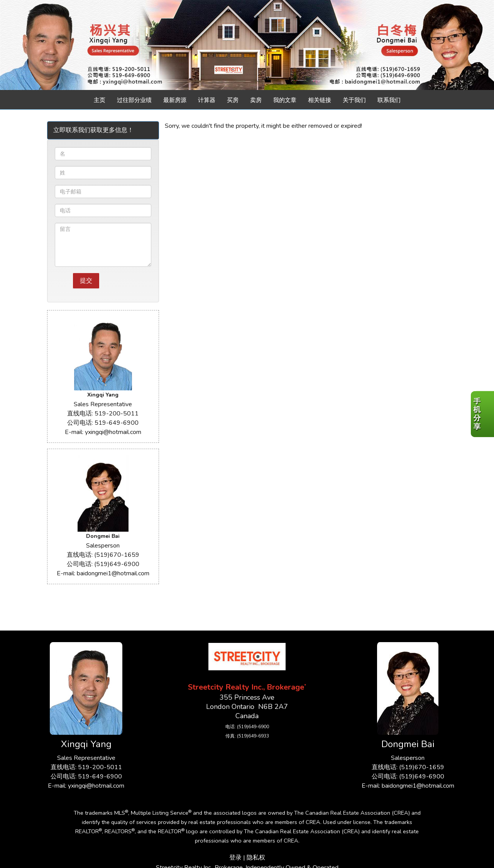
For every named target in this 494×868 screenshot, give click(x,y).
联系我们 (389, 100)
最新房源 (175, 100)
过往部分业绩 (134, 100)
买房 (233, 100)
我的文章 (285, 100)
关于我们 (354, 100)
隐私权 (256, 858)
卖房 (256, 100)
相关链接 (320, 100)
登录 (235, 858)
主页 (100, 100)
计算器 (207, 100)
